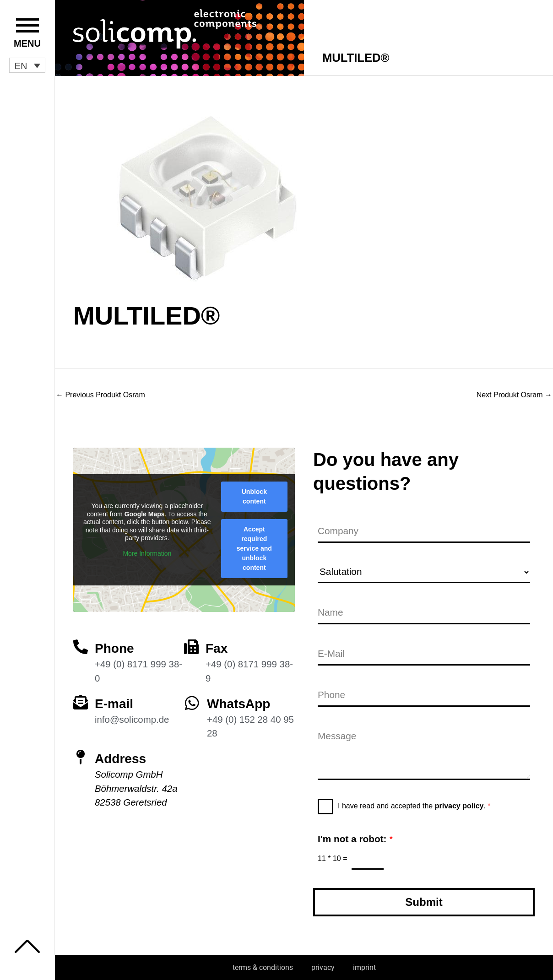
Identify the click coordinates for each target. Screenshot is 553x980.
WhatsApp (239, 704)
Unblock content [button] (254, 496)
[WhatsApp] (192, 703)
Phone (114, 648)
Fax (217, 648)
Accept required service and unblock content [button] (254, 548)
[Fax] (191, 647)
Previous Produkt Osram (100, 395)
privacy (323, 967)
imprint (364, 967)
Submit (424, 902)
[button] (27, 65)
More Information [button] (147, 553)
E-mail (114, 704)
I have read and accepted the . (414, 806)
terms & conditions (263, 967)
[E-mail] (81, 702)
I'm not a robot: (355, 839)
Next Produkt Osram (514, 395)
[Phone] (81, 647)
